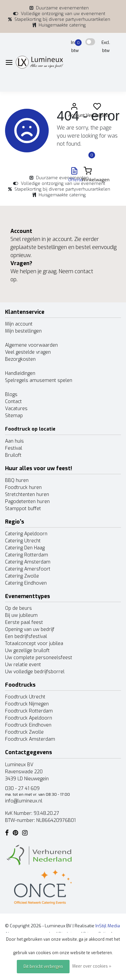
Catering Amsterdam (28, 562)
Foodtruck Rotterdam (29, 711)
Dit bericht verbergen (43, 967)
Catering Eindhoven (26, 583)
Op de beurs (18, 608)
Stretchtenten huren (27, 495)
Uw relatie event (23, 665)
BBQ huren (17, 480)
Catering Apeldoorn (26, 534)
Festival (14, 448)
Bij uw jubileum (21, 615)
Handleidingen (20, 373)
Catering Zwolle (22, 576)
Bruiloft (13, 455)
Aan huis (14, 441)
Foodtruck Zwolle (24, 732)
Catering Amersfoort (28, 569)
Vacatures (16, 409)
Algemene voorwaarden (31, 345)
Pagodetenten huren (27, 502)
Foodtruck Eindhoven (28, 725)
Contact (13, 402)
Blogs (11, 395)
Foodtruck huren (23, 487)
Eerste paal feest (24, 622)
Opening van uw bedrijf (30, 629)
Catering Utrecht (23, 541)
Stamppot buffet (23, 509)
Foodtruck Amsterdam (30, 739)
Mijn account (19, 324)
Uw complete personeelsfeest (39, 658)
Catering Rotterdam (27, 555)
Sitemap (14, 416)
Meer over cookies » (92, 966)
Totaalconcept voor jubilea (34, 644)
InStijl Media (107, 926)
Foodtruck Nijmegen (27, 704)
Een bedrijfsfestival (26, 636)
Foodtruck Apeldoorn (29, 718)
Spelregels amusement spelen (39, 380)
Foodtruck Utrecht (25, 697)
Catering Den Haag (25, 548)
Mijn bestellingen (23, 331)
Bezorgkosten (20, 359)
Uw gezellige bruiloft (27, 651)
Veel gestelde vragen (28, 352)
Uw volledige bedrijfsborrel (35, 672)
